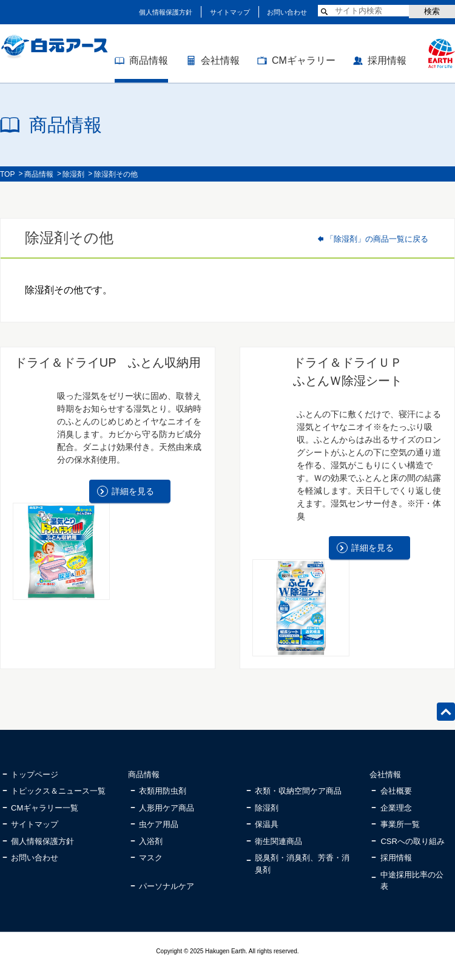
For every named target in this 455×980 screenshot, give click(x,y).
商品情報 (149, 60)
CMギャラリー (304, 60)
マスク (151, 858)
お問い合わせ (287, 12)
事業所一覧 (400, 824)
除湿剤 (73, 174)
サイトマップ (230, 12)
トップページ (35, 774)
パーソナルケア (167, 886)
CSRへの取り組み (412, 841)
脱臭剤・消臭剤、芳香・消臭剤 (302, 864)
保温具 (267, 824)
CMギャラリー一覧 (45, 808)
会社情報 (220, 60)
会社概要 (396, 791)
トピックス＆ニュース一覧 (58, 791)
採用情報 (387, 60)
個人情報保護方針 (166, 12)
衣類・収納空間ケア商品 (298, 791)
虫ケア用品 (159, 824)
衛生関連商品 (278, 841)
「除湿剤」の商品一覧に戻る (377, 239)
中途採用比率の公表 (412, 881)
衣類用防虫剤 (163, 791)
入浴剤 (151, 841)
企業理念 (396, 808)
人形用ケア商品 (167, 808)
